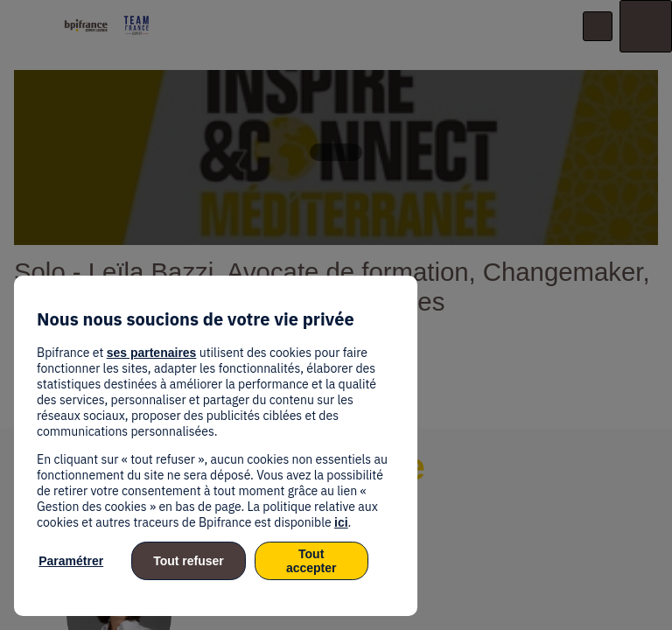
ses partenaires (152, 353)
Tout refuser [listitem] (189, 561)
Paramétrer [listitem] (71, 561)
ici (341, 522)
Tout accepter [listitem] (311, 561)
